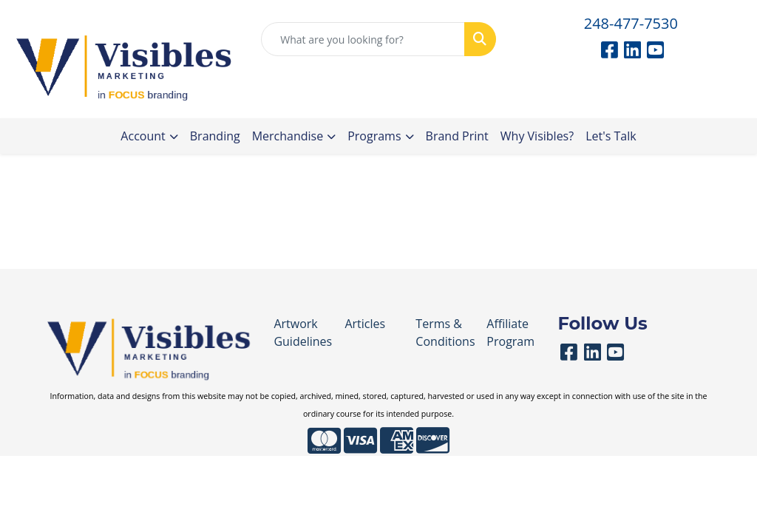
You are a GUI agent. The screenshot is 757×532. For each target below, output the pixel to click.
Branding (215, 136)
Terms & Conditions (442, 332)
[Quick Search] (363, 39)
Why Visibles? (537, 136)
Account (143, 136)
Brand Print (457, 136)
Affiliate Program (510, 332)
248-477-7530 (631, 23)
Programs (374, 136)
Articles (365, 324)
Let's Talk (611, 136)
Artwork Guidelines (300, 332)
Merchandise (288, 136)
